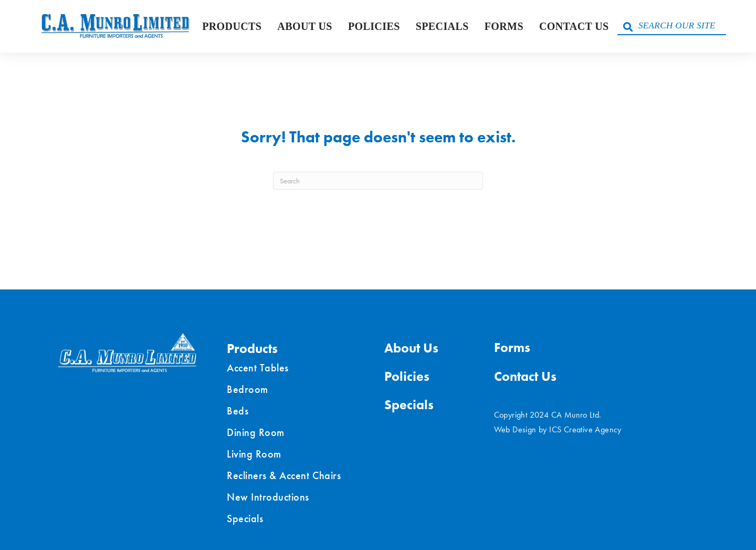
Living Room (254, 454)
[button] (628, 26)
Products (232, 26)
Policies (374, 26)
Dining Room (256, 432)
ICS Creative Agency (585, 429)
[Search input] (672, 26)
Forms (504, 26)
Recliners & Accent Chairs (284, 475)
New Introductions (268, 497)
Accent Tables (258, 368)
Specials (442, 26)
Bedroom (248, 389)
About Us (305, 26)
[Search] (378, 181)
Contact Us (574, 26)
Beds (238, 411)
